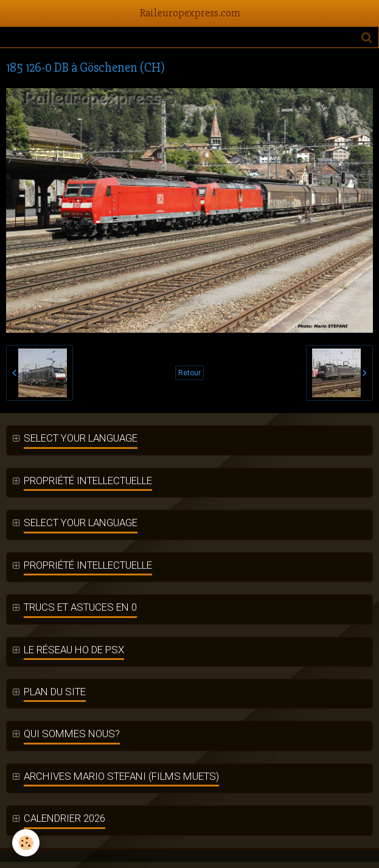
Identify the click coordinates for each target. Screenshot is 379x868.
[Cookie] (26, 843)
